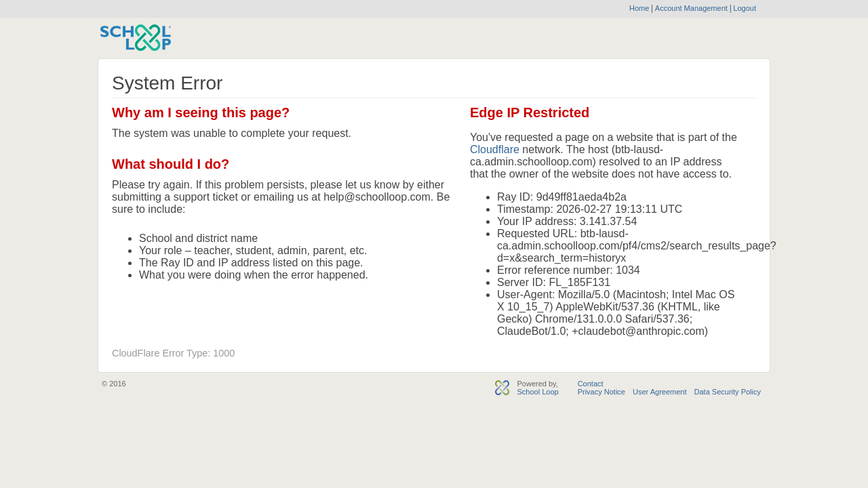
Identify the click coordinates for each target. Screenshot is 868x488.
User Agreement (659, 392)
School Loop (537, 392)
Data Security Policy (728, 392)
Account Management (692, 8)
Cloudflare (495, 149)
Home (639, 8)
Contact (591, 384)
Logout (744, 8)
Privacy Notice (601, 392)
